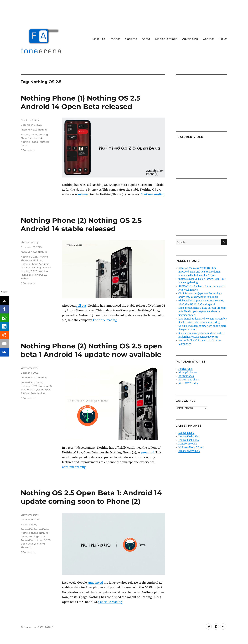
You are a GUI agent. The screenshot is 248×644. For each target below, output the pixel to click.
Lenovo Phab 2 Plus (189, 436)
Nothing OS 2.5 (29, 134)
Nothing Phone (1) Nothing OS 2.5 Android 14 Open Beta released (81, 102)
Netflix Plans (185, 369)
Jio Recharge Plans (189, 380)
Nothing (43, 130)
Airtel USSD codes (188, 383)
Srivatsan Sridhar (30, 120)
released (84, 194)
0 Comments (28, 150)
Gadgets (131, 39)
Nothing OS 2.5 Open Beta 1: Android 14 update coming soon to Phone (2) (91, 497)
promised (148, 452)
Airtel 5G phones (188, 372)
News (34, 130)
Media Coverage (166, 39)
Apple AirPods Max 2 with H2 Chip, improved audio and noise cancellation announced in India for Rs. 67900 (200, 272)
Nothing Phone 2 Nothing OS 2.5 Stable (34, 275)
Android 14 (27, 382)
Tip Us (223, 39)
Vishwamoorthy (30, 242)
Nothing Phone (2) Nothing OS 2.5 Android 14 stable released (81, 224)
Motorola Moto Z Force (191, 447)
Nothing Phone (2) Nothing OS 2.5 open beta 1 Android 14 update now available (91, 350)
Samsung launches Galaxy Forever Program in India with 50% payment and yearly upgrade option (202, 311)
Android (25, 130)
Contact (208, 39)
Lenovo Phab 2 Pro (189, 440)
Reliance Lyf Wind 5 (189, 451)
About (146, 39)
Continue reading (153, 194)
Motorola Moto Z (188, 444)
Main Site (99, 39)
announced (95, 583)
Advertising (190, 39)
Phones (115, 39)
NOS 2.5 (38, 382)
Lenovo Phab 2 (186, 433)
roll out (81, 306)
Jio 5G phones (186, 376)
